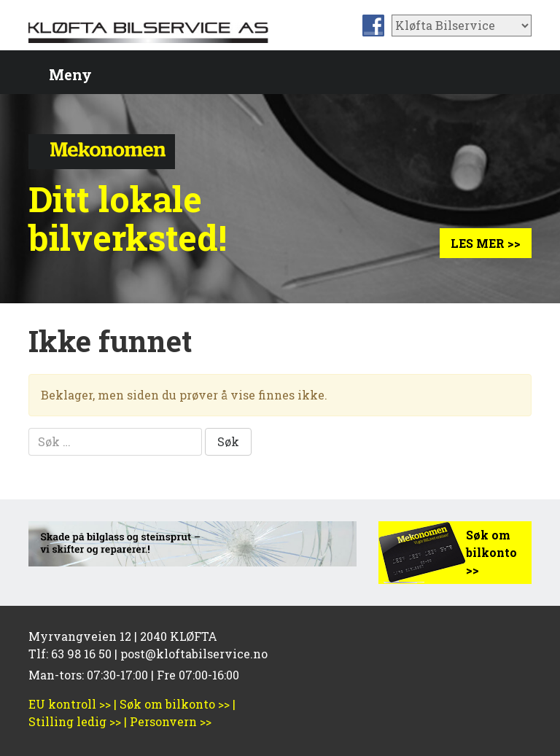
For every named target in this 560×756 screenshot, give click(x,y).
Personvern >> (171, 721)
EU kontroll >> (70, 704)
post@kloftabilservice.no (194, 654)
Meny (70, 74)
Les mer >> (486, 243)
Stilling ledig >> (75, 721)
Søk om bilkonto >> (491, 552)
